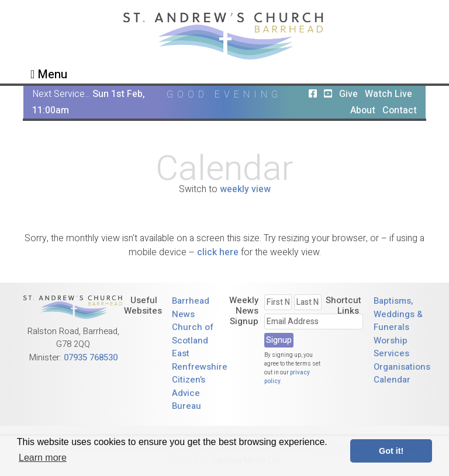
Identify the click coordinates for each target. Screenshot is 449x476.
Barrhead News (191, 308)
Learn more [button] (43, 458)
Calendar (392, 380)
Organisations (402, 367)
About (363, 110)
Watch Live (388, 94)
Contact (400, 110)
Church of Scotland (193, 334)
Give (348, 94)
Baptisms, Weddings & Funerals (398, 314)
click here (218, 252)
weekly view (245, 189)
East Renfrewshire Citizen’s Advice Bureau (200, 380)
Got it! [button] (391, 451)
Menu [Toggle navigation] (49, 74)
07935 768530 (91, 357)
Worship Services (391, 347)
